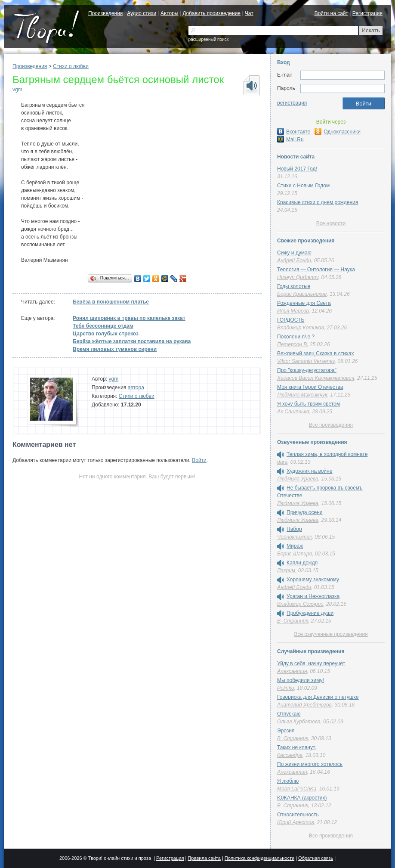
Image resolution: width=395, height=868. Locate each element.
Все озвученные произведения (331, 634)
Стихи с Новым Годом (303, 186)
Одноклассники (338, 132)
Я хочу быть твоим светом (309, 404)
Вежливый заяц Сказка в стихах (315, 353)
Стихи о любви (71, 66)
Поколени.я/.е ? (296, 337)
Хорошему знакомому (313, 580)
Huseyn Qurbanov (298, 277)
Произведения (105, 13)
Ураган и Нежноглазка (313, 596)
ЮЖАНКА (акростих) (302, 798)
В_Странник (293, 621)
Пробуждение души (310, 613)
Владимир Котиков (301, 328)
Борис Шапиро (295, 554)
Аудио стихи (142, 13)
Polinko (285, 688)
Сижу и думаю (294, 253)
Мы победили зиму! (301, 680)
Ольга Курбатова (299, 722)
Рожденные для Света (304, 303)
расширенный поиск (208, 39)
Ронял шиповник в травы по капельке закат (129, 318)
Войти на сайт (331, 13)
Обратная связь (316, 858)
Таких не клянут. (296, 747)
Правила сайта (204, 858)
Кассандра (290, 755)
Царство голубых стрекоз (106, 334)
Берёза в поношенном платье (111, 302)
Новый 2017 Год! (297, 169)
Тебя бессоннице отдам (103, 326)
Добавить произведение (211, 13)
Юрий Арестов (296, 822)
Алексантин (292, 671)
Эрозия (286, 731)
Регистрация (367, 13)
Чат (249, 13)
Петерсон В (292, 344)
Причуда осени (305, 512)
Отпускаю (289, 714)
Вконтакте (294, 132)
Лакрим (286, 570)
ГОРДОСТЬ (291, 320)
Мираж (295, 546)
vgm (17, 90)
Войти (199, 460)
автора (136, 387)
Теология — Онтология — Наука (316, 270)
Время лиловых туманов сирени (115, 349)
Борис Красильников (302, 294)
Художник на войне (309, 471)
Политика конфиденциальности (259, 858)
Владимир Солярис (300, 604)
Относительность (298, 815)
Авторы (169, 13)
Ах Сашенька (293, 412)
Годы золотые (294, 286)
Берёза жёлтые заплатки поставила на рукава (132, 341)
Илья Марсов (293, 311)
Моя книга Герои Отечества (310, 387)
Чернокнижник (295, 537)
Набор (294, 529)
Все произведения (331, 425)
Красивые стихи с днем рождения (318, 202)
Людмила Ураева (298, 479)
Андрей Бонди (294, 260)
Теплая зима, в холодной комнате (327, 454)
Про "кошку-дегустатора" (307, 370)
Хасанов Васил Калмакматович (316, 378)
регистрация (292, 103)
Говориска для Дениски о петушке (318, 697)
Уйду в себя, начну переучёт (311, 663)
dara (282, 462)
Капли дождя (302, 563)
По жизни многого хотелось (310, 764)
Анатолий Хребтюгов (304, 705)
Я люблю (288, 781)
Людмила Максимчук (302, 395)
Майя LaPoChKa (297, 789)
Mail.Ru (290, 139)
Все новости (331, 223)
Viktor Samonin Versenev (306, 361)
